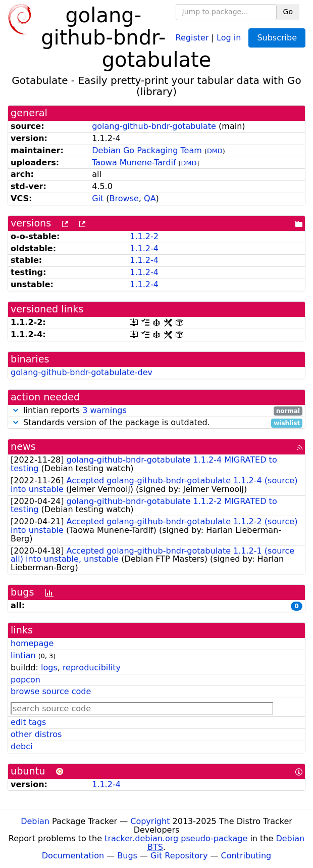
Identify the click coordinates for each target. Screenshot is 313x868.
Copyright (150, 821)
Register (192, 37)
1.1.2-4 (144, 248)
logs (49, 668)
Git (98, 198)
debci (21, 746)
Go (288, 12)
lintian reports (156, 411)
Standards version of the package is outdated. (156, 423)
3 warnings (105, 410)
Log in (229, 37)
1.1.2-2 (144, 236)
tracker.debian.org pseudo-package (176, 838)
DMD (215, 151)
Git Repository (179, 856)
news (23, 447)
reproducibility (92, 668)
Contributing (246, 856)
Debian (35, 821)
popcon (25, 680)
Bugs (127, 856)
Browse (124, 198)
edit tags (28, 722)
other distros (36, 734)
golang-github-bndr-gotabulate (154, 126)
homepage (32, 643)
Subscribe (277, 38)
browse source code (51, 691)
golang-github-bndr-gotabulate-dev (82, 372)
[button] (16, 410)
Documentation (73, 856)
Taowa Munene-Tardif (134, 163)
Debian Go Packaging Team (147, 150)
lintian (23, 655)
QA (150, 198)
